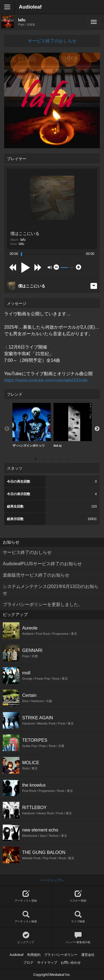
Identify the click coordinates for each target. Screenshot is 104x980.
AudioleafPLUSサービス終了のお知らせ (42, 564)
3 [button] (52, 459)
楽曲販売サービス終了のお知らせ (36, 575)
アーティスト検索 (26, 917)
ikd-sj (73, 425)
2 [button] (44, 459)
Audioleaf (30, 7)
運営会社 (88, 955)
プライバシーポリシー (61, 955)
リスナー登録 (78, 896)
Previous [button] (7, 429)
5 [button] (69, 459)
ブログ (28, 963)
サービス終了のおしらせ (52, 41)
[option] (32, 425)
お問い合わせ (71, 963)
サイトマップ (47, 963)
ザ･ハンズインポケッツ (32, 425)
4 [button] (60, 459)
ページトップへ (52, 880)
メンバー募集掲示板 (78, 938)
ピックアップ (26, 938)
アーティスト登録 (26, 896)
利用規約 (34, 955)
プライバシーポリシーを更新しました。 (43, 604)
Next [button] (97, 429)
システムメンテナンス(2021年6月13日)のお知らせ (51, 590)
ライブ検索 (78, 917)
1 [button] (35, 459)
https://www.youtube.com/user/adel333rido (46, 380)
